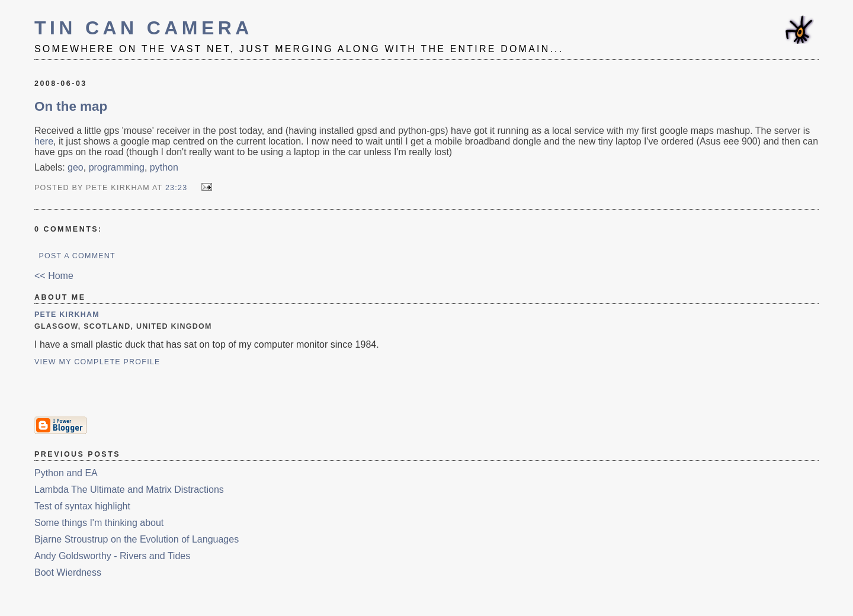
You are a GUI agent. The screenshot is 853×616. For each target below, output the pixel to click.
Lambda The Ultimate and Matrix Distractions (129, 490)
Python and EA (66, 473)
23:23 (176, 188)
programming (117, 167)
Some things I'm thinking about (99, 523)
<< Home (54, 276)
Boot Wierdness (68, 572)
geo (76, 167)
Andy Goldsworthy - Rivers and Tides (112, 556)
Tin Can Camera (144, 28)
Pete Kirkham (67, 315)
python (164, 167)
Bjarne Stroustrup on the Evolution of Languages (137, 539)
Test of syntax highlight (82, 506)
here (44, 141)
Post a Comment (77, 256)
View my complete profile (97, 362)
